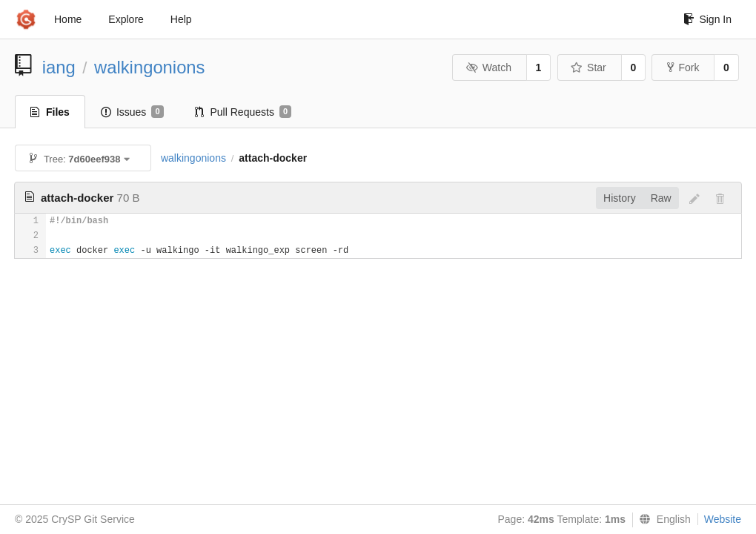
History (620, 198)
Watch (488, 67)
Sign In (707, 19)
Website (723, 519)
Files (50, 112)
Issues (132, 112)
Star (588, 67)
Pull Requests (243, 112)
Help (181, 19)
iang (59, 67)
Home (68, 19)
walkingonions (150, 67)
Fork (683, 67)
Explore (126, 19)
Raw (661, 198)
